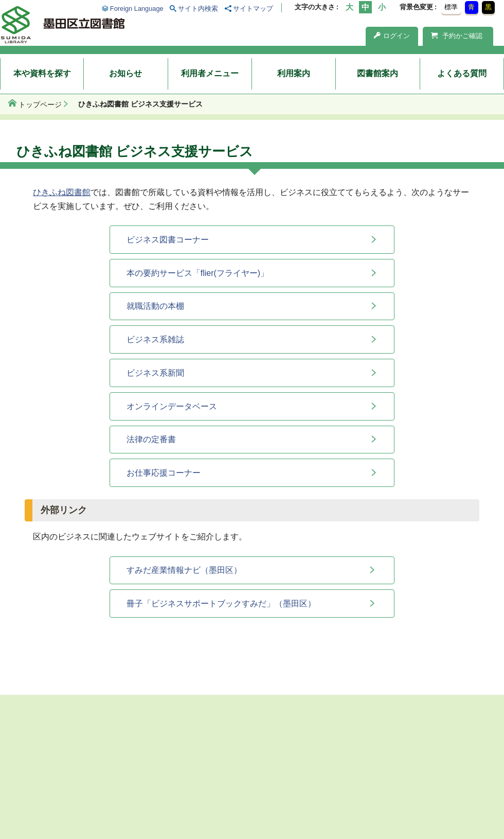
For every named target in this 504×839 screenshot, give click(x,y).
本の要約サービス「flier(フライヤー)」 (197, 273)
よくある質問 (462, 73)
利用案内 (294, 73)
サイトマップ (253, 8)
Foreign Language (137, 8)
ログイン (392, 36)
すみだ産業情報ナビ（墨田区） (184, 570)
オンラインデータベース (172, 406)
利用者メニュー (210, 73)
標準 (451, 7)
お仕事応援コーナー (164, 473)
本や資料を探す (42, 73)
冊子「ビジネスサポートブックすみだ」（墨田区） (221, 604)
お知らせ (125, 73)
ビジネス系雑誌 (155, 339)
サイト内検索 (198, 8)
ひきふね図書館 (62, 192)
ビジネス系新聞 (155, 373)
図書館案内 (377, 73)
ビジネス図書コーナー (168, 240)
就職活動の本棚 (155, 306)
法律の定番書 (151, 439)
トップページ (40, 104)
